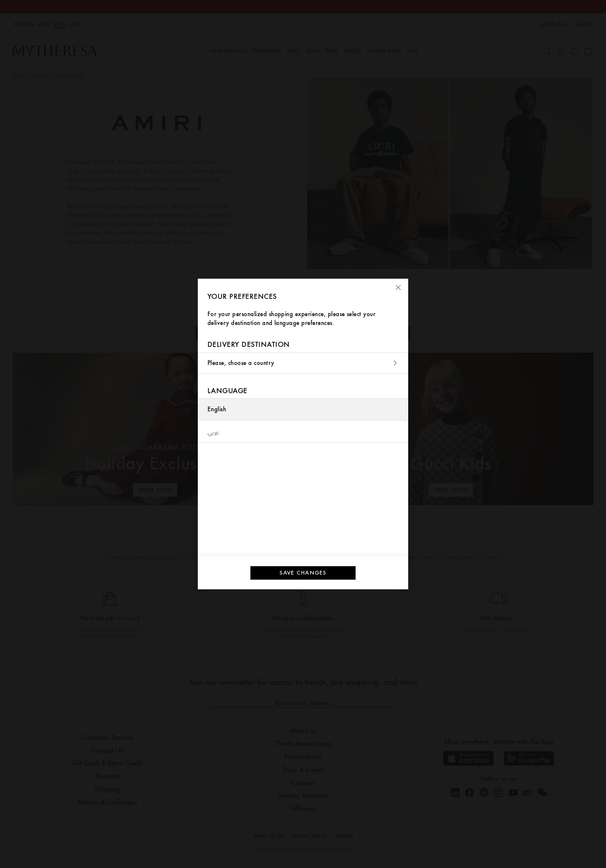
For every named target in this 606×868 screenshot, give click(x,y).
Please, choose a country (303, 363)
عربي (214, 431)
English (217, 409)
